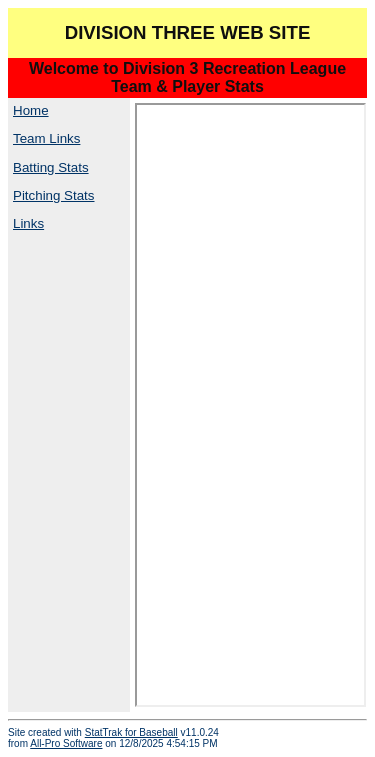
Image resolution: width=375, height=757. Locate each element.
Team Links (46, 138)
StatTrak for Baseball (131, 732)
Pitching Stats (54, 195)
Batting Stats (51, 167)
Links (28, 223)
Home (31, 110)
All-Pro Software (66, 743)
